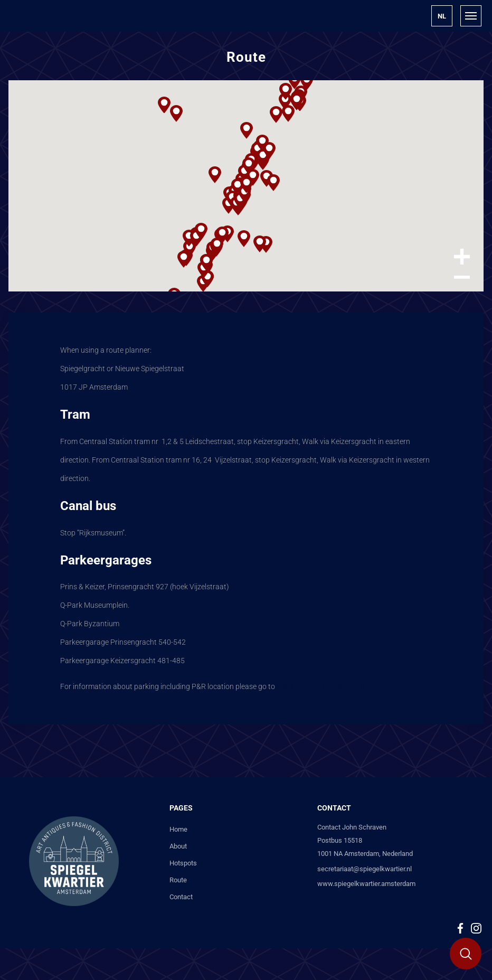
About (178, 846)
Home (178, 829)
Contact (181, 897)
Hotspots (183, 863)
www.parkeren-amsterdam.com (328, 686)
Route (178, 880)
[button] (442, 16)
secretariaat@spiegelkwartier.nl (365, 869)
